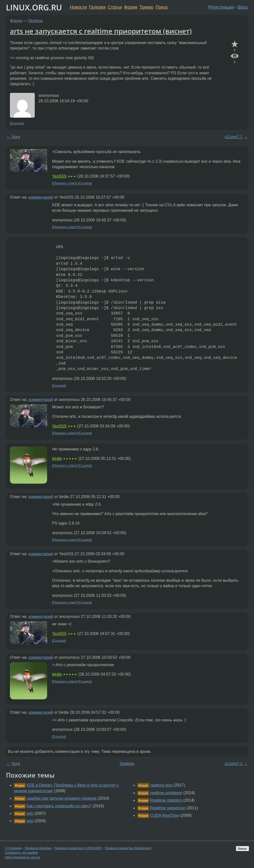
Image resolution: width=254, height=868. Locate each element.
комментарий (41, 197)
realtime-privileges (166, 793)
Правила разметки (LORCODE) (78, 848)
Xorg (16, 137)
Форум (131, 7)
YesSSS (59, 176)
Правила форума (38, 848)
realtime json (161, 785)
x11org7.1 (234, 137)
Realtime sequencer (168, 808)
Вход (243, 7)
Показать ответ (65, 183)
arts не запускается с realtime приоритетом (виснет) (101, 31)
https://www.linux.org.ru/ (22, 857)
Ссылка (17, 123)
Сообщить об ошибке (21, 853)
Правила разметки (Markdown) (128, 848)
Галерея (97, 7)
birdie (57, 459)
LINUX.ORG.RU (34, 7)
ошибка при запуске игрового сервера (62, 798)
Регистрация (221, 7)
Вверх (242, 849)
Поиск (162, 7)
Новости (78, 7)
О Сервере (13, 848)
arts (30, 813)
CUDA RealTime (165, 815)
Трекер (146, 7)
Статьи (115, 7)
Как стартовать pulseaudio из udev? (59, 806)
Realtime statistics (166, 800)
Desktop (36, 21)
